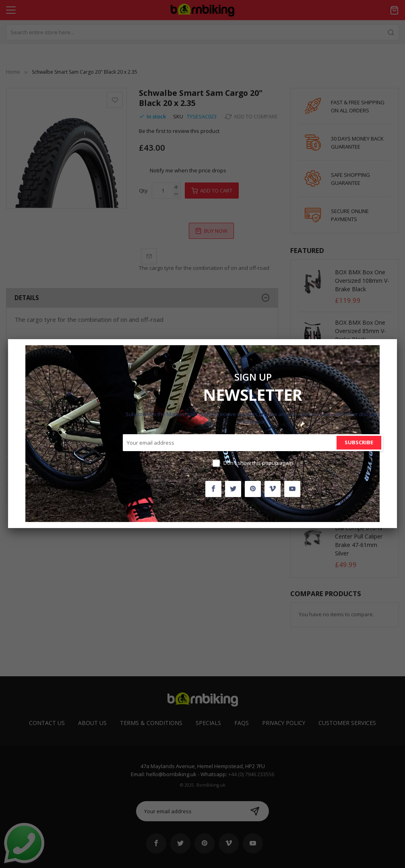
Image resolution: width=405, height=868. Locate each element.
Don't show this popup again (258, 463)
